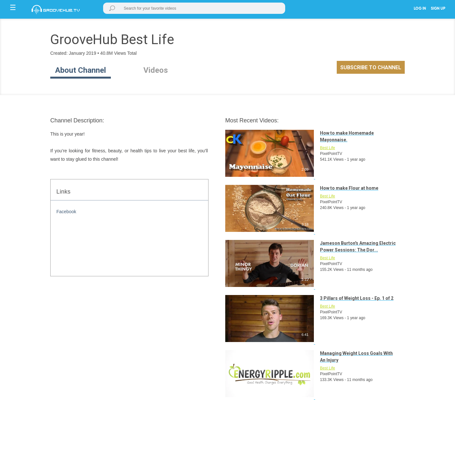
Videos (156, 70)
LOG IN (420, 9)
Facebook (66, 212)
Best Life (328, 148)
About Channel (81, 70)
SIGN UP (438, 9)
